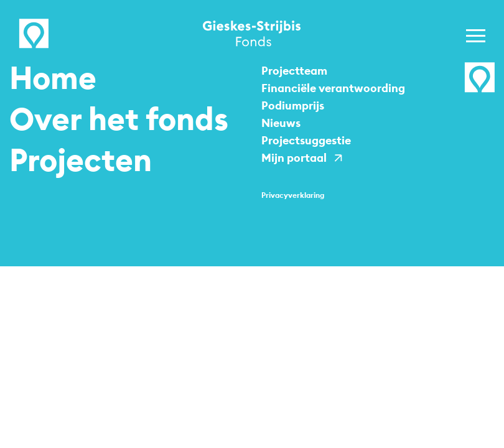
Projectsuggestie (306, 140)
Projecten (81, 160)
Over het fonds (119, 119)
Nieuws (281, 123)
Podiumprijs (293, 105)
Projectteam (294, 71)
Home (53, 78)
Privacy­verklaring (293, 195)
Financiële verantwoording (333, 88)
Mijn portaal (294, 158)
